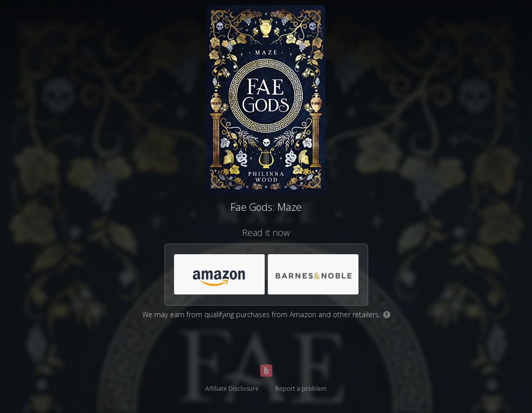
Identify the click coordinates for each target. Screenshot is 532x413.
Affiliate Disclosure (232, 389)
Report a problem (301, 389)
